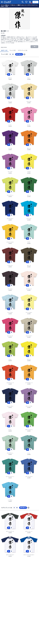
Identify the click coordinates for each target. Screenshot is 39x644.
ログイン (35, 2)
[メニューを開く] (2, 2)
